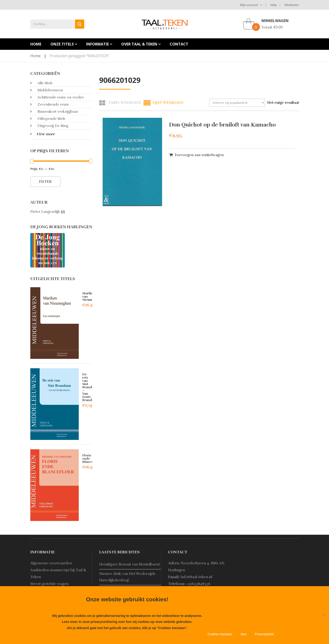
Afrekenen (292, 5)
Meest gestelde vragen (49, 584)
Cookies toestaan (220, 634)
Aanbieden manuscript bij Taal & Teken (58, 574)
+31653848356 (198, 584)
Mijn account (249, 5)
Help (273, 5)
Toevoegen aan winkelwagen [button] (199, 155)
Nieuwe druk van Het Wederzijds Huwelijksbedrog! (127, 577)
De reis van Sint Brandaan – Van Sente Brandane (90, 387)
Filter (45, 182)
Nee (244, 634)
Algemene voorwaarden (51, 563)
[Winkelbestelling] (237, 103)
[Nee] (323, 615)
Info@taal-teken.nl (196, 577)
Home (35, 56)
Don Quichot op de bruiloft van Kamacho (222, 125)
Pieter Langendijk (45, 212)
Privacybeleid (264, 634)
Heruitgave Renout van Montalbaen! (130, 564)
